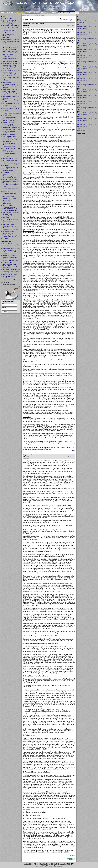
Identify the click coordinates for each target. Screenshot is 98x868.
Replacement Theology (9, 231)
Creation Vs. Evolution (9, 126)
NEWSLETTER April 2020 (10, 219)
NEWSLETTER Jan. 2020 (10, 211)
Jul (88, 21)
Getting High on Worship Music (12, 114)
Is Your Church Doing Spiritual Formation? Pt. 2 (11, 71)
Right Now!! (6, 202)
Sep (84, 21)
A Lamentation (7, 172)
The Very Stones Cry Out (10, 62)
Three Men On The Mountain (11, 25)
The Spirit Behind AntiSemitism (8, 56)
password (5, 307)
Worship (5, 174)
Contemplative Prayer (9, 147)
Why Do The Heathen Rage (10, 179)
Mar (79, 23)
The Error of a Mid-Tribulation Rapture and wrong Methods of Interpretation (11, 271)
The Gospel (6, 218)
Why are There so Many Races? (12, 119)
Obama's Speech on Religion (11, 164)
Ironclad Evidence (8, 124)
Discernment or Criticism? (10, 112)
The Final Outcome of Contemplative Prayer (9, 83)
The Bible (54, 13)
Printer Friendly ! (67, 20)
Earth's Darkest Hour (8, 34)
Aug (86, 21)
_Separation (6, 223)
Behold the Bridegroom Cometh (34, 23)
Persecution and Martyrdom (10, 181)
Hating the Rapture (8, 262)
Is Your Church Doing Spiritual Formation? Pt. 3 (11, 75)
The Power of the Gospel (10, 274)
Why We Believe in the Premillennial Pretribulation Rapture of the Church (10, 278)
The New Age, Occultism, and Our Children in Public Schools (11, 128)
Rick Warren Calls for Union (11, 107)
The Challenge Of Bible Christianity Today (9, 23)
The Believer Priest (8, 221)
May (93, 21)
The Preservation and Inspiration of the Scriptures (10, 229)
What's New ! (20, 13)
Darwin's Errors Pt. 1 (8, 115)
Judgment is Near (29, 455)
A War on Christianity (9, 131)
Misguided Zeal (7, 204)
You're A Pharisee (8, 205)
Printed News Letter (33, 13)
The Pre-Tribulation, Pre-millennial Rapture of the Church (10, 257)
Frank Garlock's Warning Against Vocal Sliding (10, 90)
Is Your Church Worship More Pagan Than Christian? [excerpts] (11, 79)
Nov (79, 21)
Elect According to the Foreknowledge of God (9, 225)
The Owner (6, 38)
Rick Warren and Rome (9, 117)
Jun (91, 21)
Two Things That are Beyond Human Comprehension (11, 236)
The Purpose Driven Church (10, 145)
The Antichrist (7, 36)
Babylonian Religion (8, 152)
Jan (83, 23)
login (3, 303)
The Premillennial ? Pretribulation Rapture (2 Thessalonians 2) (10, 198)
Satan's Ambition (7, 19)
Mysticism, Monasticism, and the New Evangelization (11, 49)
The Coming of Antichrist (10, 158)
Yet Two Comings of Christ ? (11, 261)
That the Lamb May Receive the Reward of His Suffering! (11, 52)
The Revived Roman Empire (11, 39)
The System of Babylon (9, 135)
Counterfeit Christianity (9, 20)
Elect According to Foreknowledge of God (9, 177)
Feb (81, 23)
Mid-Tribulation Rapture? (10, 138)
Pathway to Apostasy (8, 122)
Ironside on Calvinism (9, 143)
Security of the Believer (9, 216)
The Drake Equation (8, 121)
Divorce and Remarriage (9, 193)
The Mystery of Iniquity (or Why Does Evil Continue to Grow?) (10, 185)
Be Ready (5, 165)
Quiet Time (6, 133)
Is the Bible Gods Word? (9, 136)
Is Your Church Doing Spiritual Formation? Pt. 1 (11, 68)
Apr (96, 21)
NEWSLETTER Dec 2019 (10, 209)
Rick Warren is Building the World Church (10, 168)
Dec (78, 27)
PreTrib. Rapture (7, 243)
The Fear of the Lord (8, 233)
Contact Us (45, 13)
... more (73, 451)
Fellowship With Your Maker (11, 212)
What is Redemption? (9, 154)
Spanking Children (8, 171)
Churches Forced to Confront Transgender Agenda (11, 141)
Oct (81, 21)
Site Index (10, 13)
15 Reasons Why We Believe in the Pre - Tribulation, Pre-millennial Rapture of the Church (11, 251)
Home (3, 13)
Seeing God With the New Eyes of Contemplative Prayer (11, 64)
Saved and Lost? (7, 214)
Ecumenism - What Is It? (10, 195)
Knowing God (7, 238)
